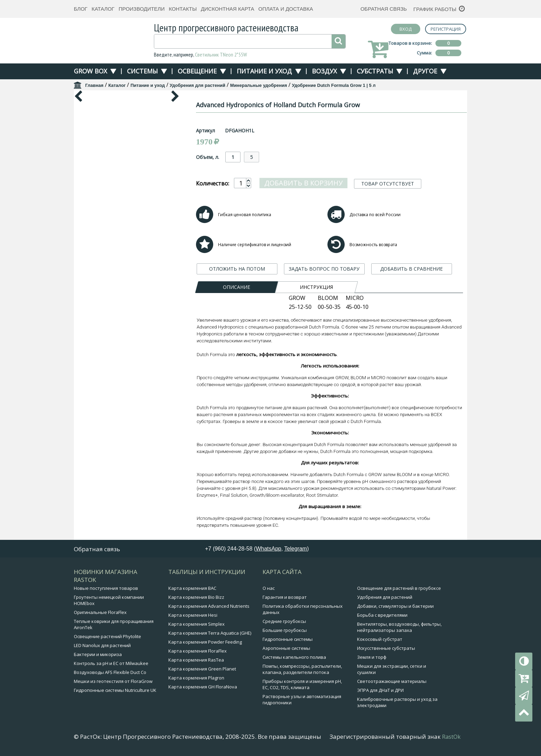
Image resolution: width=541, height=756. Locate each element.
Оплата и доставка (286, 9)
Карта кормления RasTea (196, 660)
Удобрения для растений (198, 85)
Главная (94, 85)
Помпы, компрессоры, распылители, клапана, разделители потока (302, 669)
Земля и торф (372, 657)
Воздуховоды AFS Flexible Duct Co (110, 672)
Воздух (324, 71)
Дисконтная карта (228, 9)
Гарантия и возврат (285, 597)
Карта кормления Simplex (196, 624)
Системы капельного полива (294, 657)
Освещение (197, 71)
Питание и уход (264, 71)
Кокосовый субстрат (380, 639)
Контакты (183, 9)
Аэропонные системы (286, 648)
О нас (269, 588)
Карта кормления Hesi (193, 615)
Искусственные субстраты (386, 648)
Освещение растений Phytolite (107, 636)
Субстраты (375, 71)
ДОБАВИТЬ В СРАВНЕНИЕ (411, 269)
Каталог (103, 9)
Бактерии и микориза (98, 654)
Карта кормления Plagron (196, 678)
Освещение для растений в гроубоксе (399, 588)
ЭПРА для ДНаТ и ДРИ (380, 690)
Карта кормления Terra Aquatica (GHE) (210, 633)
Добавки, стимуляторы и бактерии (395, 606)
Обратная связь (384, 9)
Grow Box (90, 71)
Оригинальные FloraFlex (100, 612)
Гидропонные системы (288, 639)
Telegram (296, 549)
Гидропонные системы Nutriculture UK (115, 690)
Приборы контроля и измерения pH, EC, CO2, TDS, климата (302, 684)
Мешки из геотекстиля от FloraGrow (113, 681)
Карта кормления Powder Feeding (205, 642)
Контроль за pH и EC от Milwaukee (111, 663)
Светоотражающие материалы (392, 681)
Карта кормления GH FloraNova (203, 687)
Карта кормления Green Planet (202, 669)
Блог (81, 9)
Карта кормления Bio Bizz (196, 597)
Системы (142, 71)
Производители (142, 9)
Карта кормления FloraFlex (198, 651)
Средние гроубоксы (284, 621)
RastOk (451, 737)
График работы (435, 9)
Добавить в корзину (303, 183)
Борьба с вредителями (382, 615)
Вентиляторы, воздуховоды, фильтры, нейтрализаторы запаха (399, 627)
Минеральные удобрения (259, 85)
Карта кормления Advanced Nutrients (209, 606)
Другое (425, 71)
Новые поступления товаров (106, 588)
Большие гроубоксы (285, 630)
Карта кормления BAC (192, 588)
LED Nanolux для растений (102, 645)
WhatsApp (268, 549)
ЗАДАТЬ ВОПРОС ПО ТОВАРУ (324, 269)
